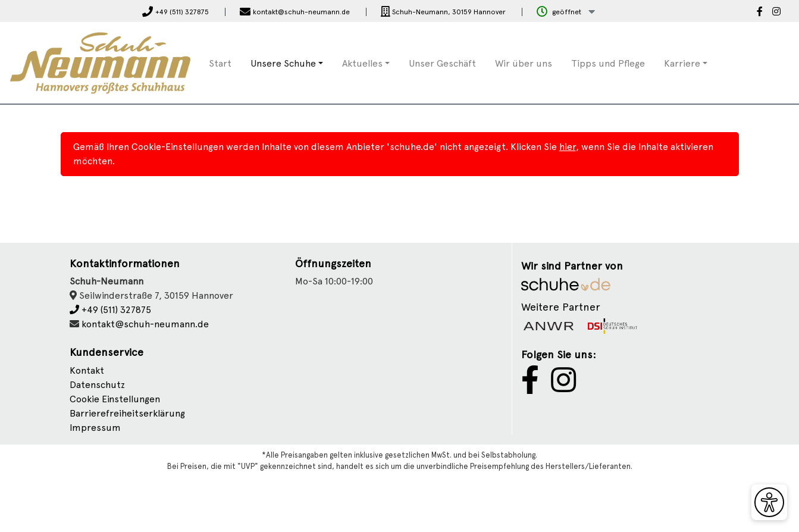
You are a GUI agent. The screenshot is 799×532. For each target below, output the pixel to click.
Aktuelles (362, 63)
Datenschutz (97, 385)
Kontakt (87, 370)
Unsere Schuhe (283, 63)
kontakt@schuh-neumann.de (145, 324)
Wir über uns (524, 63)
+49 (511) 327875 (110, 310)
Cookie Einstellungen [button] (115, 399)
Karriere (682, 63)
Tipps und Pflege (608, 63)
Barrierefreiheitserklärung (127, 413)
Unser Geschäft (442, 63)
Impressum (95, 428)
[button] (566, 12)
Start (220, 63)
